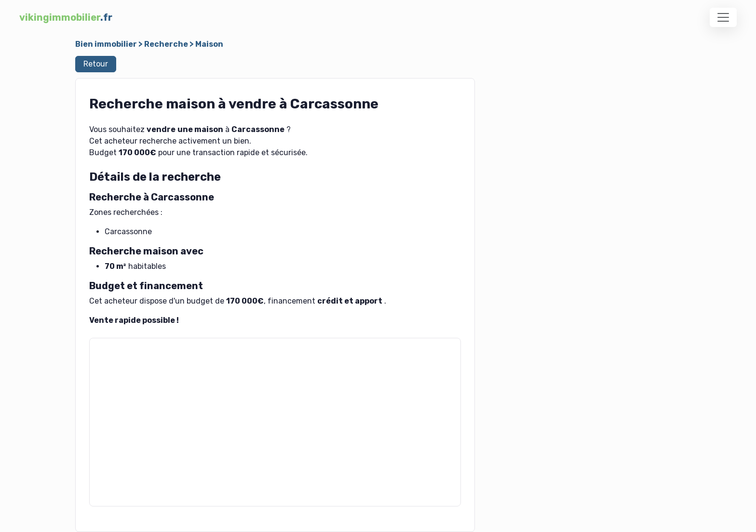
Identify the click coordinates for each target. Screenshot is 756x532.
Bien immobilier (106, 44)
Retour (96, 64)
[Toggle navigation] (723, 17)
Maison (209, 44)
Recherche (166, 44)
